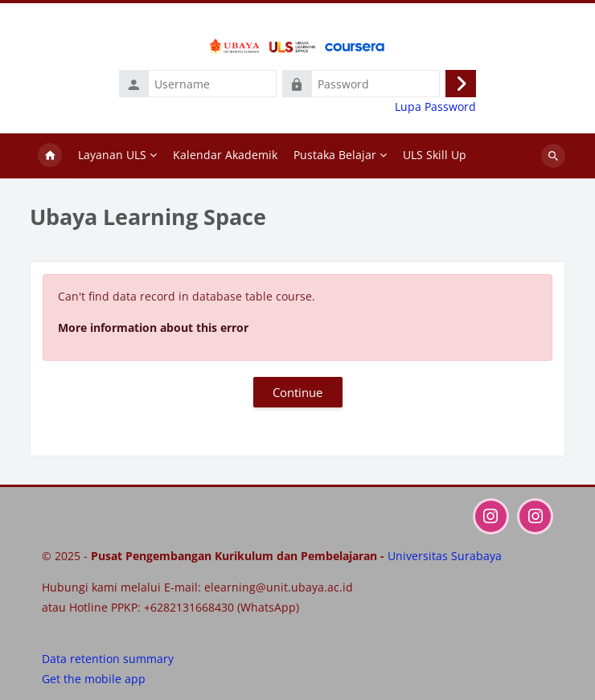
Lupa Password (435, 107)
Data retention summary (108, 659)
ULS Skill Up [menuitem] (435, 155)
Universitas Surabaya (445, 556)
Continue (297, 392)
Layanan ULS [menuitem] (112, 155)
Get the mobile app (94, 679)
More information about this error (153, 327)
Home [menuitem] (50, 156)
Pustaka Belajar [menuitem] (335, 155)
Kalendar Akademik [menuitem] (225, 155)
